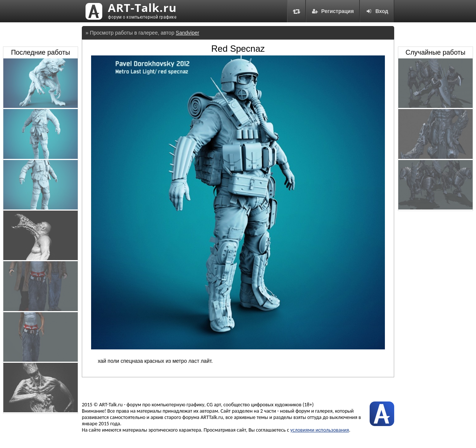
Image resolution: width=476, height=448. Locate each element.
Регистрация (333, 11)
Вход (377, 11)
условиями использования (320, 430)
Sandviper (188, 33)
